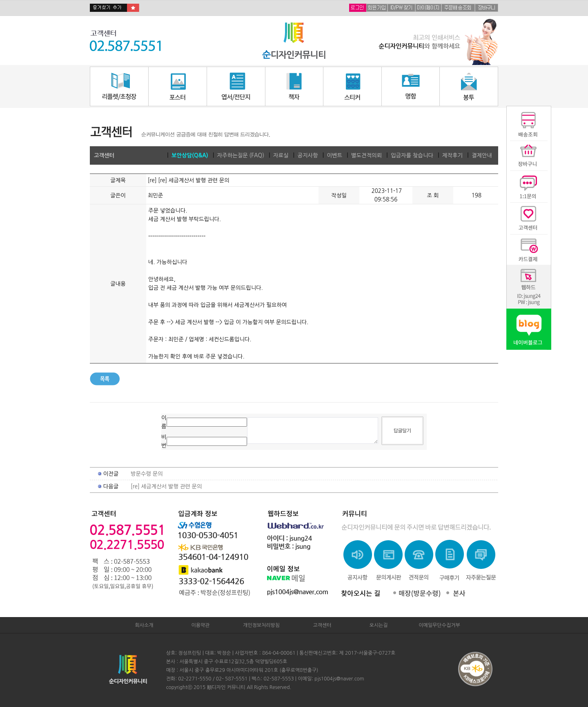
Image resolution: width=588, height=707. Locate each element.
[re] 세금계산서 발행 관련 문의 (166, 487)
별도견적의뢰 (366, 155)
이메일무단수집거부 (439, 625)
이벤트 (334, 155)
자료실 (281, 155)
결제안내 (482, 155)
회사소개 (144, 625)
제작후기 (452, 155)
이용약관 (200, 625)
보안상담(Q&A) (190, 155)
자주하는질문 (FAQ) (241, 155)
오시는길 (378, 625)
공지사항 (307, 155)
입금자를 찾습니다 (412, 155)
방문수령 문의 (147, 474)
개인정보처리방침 (261, 625)
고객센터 (322, 625)
